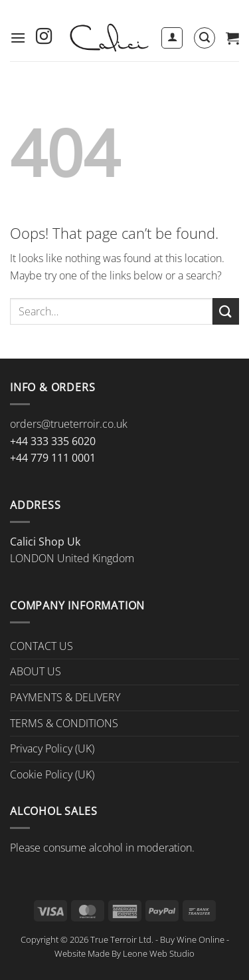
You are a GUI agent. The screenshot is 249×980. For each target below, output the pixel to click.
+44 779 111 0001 (53, 458)
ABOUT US (36, 671)
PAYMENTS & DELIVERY (65, 697)
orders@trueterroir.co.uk (69, 424)
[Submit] (226, 311)
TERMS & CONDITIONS (64, 723)
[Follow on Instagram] (44, 38)
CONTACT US (41, 646)
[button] (18, 38)
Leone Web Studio (159, 953)
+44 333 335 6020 (53, 441)
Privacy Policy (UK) (52, 748)
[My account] (172, 38)
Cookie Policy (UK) (52, 774)
